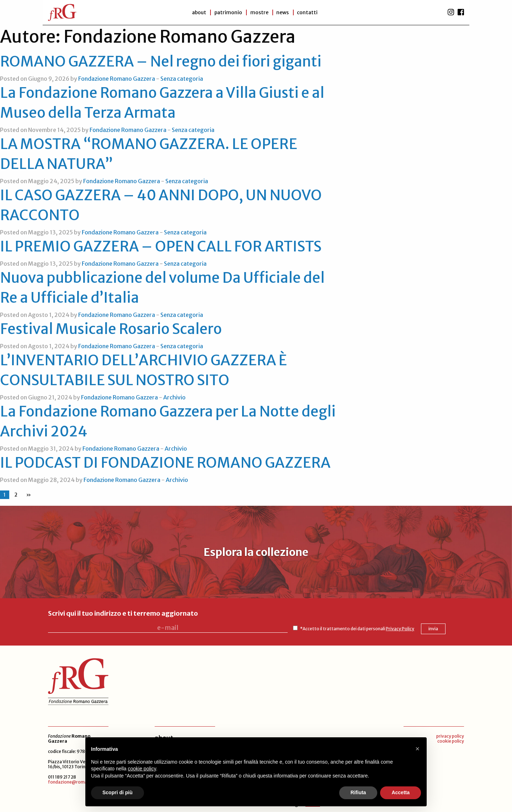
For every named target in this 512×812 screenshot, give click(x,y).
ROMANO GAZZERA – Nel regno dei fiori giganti (161, 62)
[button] (417, 749)
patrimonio (227, 12)
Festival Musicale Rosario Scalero (111, 329)
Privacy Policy (368, 628)
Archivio (174, 397)
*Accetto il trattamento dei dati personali (326, 628)
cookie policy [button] (142, 769)
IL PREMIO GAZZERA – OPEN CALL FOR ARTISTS (161, 246)
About (197, 12)
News (283, 12)
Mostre (259, 12)
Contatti (309, 12)
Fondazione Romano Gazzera (117, 79)
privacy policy (450, 735)
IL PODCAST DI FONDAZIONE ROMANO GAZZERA (165, 463)
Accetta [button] (401, 792)
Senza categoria (182, 79)
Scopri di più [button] (118, 792)
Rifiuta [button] (358, 792)
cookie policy (451, 740)
